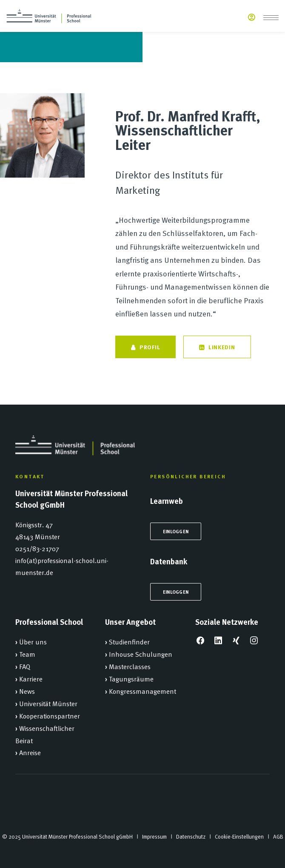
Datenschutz (191, 836)
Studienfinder (129, 641)
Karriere (31, 678)
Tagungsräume (131, 678)
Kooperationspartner (50, 716)
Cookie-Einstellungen (239, 836)
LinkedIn (217, 347)
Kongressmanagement (142, 691)
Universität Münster (48, 703)
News (27, 691)
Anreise (30, 752)
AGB (278, 836)
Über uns (33, 641)
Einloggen (176, 531)
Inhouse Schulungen (141, 654)
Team (27, 654)
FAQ (25, 666)
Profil (145, 347)
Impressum (154, 836)
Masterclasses (130, 666)
